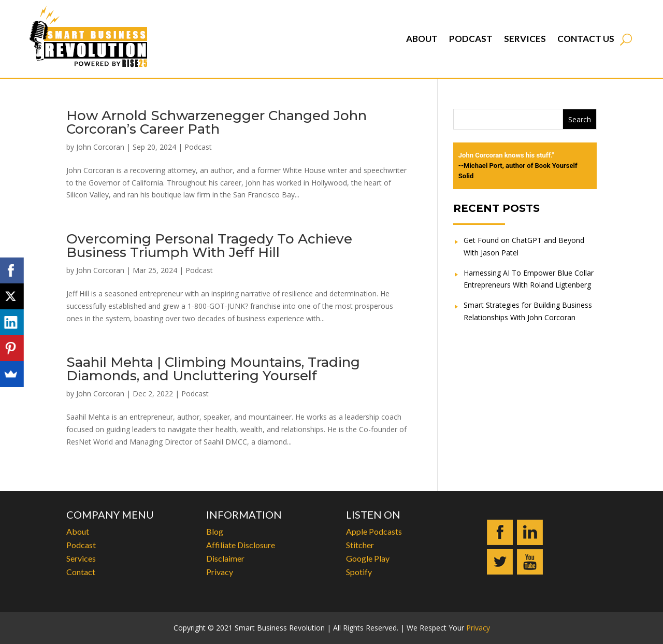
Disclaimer (225, 558)
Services (525, 39)
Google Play (368, 558)
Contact (81, 572)
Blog (215, 531)
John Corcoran (100, 147)
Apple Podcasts (374, 531)
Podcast (471, 39)
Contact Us (586, 39)
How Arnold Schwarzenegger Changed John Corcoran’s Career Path (217, 122)
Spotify (359, 572)
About (422, 39)
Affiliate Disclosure (241, 545)
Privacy (220, 572)
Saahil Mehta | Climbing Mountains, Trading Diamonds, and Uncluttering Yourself (213, 369)
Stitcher (360, 545)
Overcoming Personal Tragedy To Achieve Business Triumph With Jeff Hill (209, 246)
